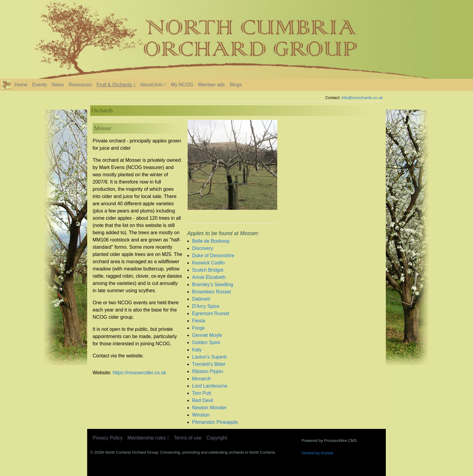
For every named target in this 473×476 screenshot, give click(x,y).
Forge (198, 328)
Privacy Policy (108, 438)
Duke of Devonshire (213, 256)
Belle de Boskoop (211, 241)
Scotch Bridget (208, 270)
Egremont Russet (211, 313)
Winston (201, 415)
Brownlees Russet (212, 292)
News (58, 85)
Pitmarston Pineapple (215, 422)
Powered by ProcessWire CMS (329, 441)
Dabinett (201, 299)
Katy (197, 350)
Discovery (203, 248)
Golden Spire (206, 342)
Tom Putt (202, 393)
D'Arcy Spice (206, 306)
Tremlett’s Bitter (209, 364)
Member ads (212, 85)
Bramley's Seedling (213, 284)
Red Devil (203, 400)
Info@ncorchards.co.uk (362, 98)
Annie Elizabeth (209, 277)
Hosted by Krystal (317, 453)
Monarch (202, 379)
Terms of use (188, 438)
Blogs (236, 85)
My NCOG (182, 85)
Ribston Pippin (208, 371)
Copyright (217, 438)
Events (40, 85)
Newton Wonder (209, 408)
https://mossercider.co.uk (139, 373)
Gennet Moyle (207, 335)
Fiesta (199, 321)
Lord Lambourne (210, 386)
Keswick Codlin (208, 263)
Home (21, 85)
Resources (80, 85)
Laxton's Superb (210, 357)
